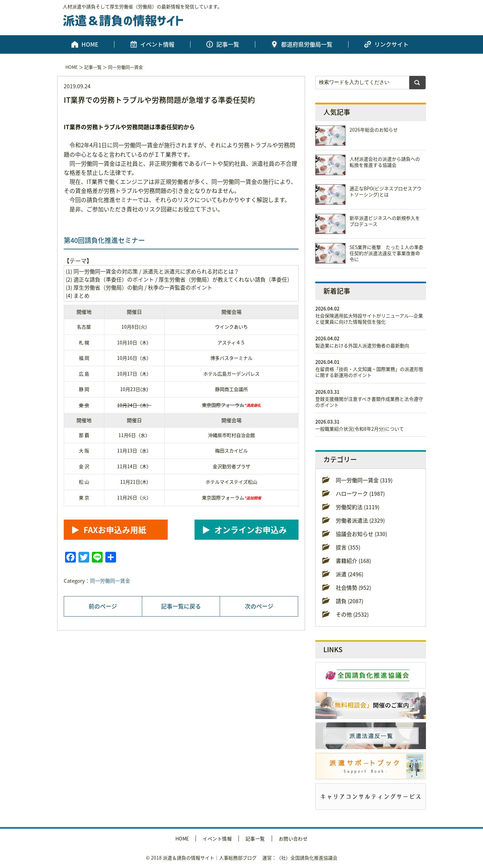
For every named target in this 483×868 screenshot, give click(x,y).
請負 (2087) (350, 601)
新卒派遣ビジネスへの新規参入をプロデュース (385, 221)
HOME (90, 44)
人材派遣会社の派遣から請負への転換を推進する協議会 (385, 162)
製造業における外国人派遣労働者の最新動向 (362, 345)
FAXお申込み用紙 (115, 530)
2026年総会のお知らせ (374, 130)
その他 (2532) (352, 614)
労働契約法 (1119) (358, 507)
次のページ (259, 606)
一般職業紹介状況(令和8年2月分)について (360, 429)
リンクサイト (391, 44)
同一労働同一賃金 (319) (364, 480)
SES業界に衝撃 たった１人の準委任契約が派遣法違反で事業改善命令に (386, 253)
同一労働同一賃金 (125, 67)
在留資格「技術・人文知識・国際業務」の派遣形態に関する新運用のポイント (369, 372)
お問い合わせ (293, 838)
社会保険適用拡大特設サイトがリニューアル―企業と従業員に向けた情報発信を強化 (369, 319)
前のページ (103, 606)
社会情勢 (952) (353, 587)
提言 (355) (348, 547)
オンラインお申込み (251, 530)
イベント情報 (157, 44)
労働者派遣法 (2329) (360, 520)
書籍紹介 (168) (353, 561)
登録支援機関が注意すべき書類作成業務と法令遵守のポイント (369, 402)
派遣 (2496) (350, 574)
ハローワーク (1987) (360, 493)
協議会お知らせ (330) (361, 534)
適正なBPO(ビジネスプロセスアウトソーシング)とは (386, 191)
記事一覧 (228, 44)
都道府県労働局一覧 (307, 44)
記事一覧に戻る (181, 606)
